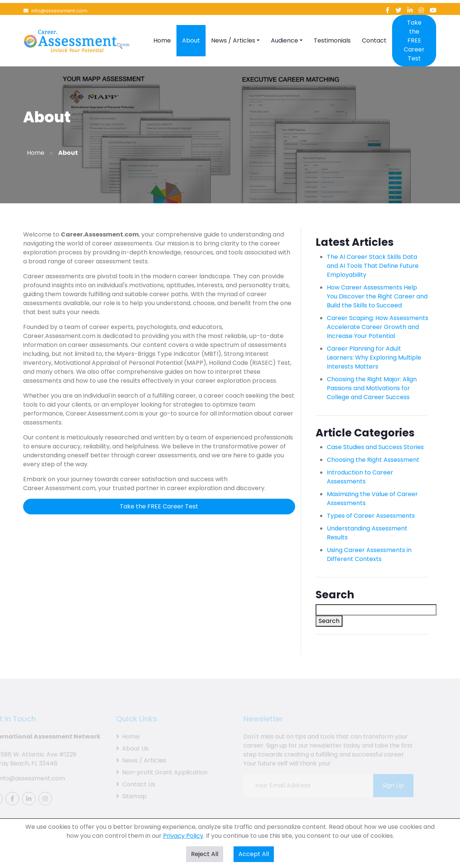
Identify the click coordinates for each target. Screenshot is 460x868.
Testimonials (332, 30)
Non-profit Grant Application (155, 772)
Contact (374, 30)
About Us (126, 748)
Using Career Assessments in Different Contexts (369, 554)
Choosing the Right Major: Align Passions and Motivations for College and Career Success (372, 388)
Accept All (254, 854)
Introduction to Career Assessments (360, 477)
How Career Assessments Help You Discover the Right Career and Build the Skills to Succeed (377, 296)
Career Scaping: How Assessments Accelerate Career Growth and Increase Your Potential (378, 327)
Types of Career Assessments (371, 516)
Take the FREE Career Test (414, 30)
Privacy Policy (183, 836)
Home (162, 30)
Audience (284, 30)
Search (329, 621)
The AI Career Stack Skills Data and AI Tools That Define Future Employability (373, 266)
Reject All (205, 854)
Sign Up (387, 785)
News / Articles (233, 30)
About (191, 30)
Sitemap (125, 796)
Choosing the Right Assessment (373, 460)
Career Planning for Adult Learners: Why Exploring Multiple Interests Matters (374, 358)
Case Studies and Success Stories (375, 447)
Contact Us (129, 784)
